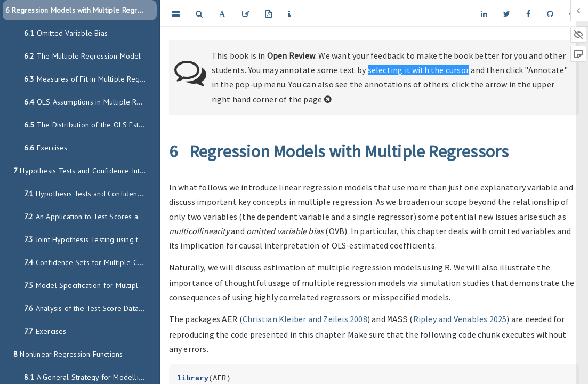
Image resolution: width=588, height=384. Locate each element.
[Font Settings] (222, 13)
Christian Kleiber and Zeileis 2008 (305, 318)
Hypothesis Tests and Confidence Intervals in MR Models (85, 171)
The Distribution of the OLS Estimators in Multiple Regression (90, 125)
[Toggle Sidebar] (176, 13)
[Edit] (246, 13)
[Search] (199, 13)
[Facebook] (528, 13)
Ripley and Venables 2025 (460, 318)
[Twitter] (507, 13)
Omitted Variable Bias (66, 33)
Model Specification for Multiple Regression (90, 285)
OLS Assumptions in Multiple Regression (90, 102)
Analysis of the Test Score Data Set (88, 308)
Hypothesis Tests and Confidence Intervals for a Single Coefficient (90, 194)
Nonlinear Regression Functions (68, 354)
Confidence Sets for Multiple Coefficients (90, 262)
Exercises (46, 148)
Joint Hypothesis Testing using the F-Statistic (90, 239)
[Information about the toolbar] (289, 13)
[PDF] (269, 13)
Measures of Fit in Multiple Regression (90, 79)
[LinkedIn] (484, 13)
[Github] (550, 13)
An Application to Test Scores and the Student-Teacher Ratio (90, 217)
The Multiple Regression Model (83, 56)
